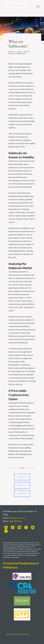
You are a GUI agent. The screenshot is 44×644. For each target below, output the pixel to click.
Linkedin (22, 494)
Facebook (22, 477)
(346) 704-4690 (15, 521)
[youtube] (19, 527)
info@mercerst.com (16, 518)
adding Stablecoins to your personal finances (20, 451)
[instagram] (33, 527)
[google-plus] (6, 531)
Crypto (27, 52)
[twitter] (13, 527)
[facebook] (26, 527)
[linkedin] (6, 527)
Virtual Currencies (17, 54)
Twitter (22, 485)
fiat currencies (27, 438)
